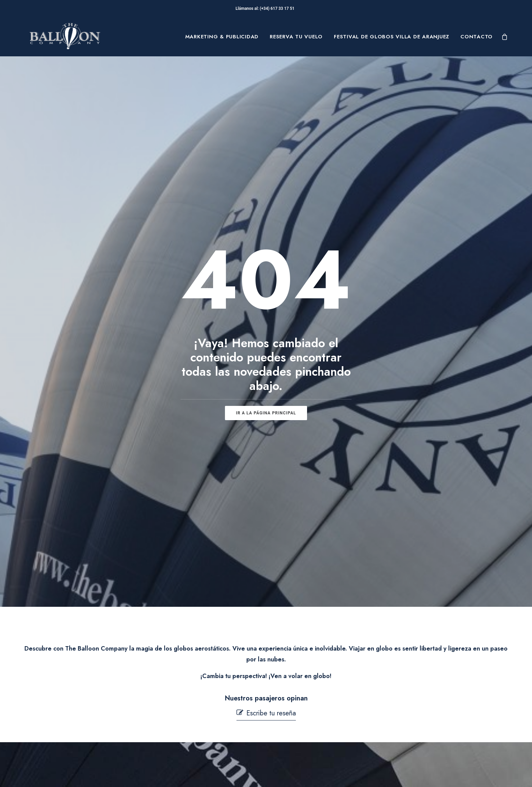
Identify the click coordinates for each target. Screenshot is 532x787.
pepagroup (112, 774)
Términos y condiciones (309, 704)
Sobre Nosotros (81, 693)
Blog (66, 725)
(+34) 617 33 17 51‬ (278, 8)
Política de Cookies (303, 714)
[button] (266, 414)
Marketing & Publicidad (222, 37)
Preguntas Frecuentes (197, 693)
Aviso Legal (293, 693)
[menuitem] (222, 37)
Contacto (477, 37)
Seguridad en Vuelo (195, 710)
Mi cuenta (182, 743)
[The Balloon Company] (65, 37)
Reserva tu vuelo (296, 37)
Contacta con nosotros (198, 727)
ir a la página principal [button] (266, 263)
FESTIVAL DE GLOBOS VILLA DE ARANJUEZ (392, 37)
